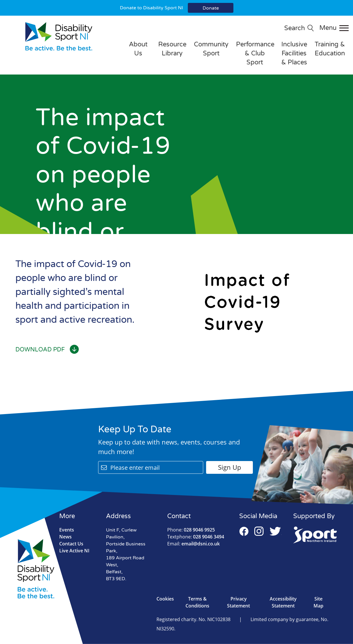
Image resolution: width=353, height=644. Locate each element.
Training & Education (330, 49)
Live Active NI (74, 551)
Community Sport (211, 49)
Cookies (165, 599)
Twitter (275, 531)
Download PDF (47, 350)
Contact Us (71, 544)
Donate (211, 8)
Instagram (259, 531)
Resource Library (172, 49)
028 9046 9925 (191, 530)
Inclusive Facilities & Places (294, 53)
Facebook (244, 531)
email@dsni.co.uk (193, 544)
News (65, 537)
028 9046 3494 (196, 537)
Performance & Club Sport (255, 53)
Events (67, 530)
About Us (138, 49)
